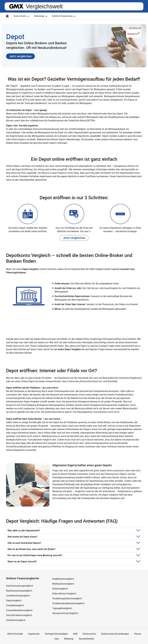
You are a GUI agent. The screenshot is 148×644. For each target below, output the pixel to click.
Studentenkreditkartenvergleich (68, 603)
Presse (138, 634)
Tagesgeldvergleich (62, 608)
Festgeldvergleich (15, 605)
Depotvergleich (14, 600)
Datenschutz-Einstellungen (115, 634)
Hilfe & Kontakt (15, 634)
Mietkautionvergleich (63, 584)
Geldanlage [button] (41, 16)
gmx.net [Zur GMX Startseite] (16, 6)
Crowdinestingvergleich (18, 596)
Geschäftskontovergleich (19, 615)
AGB (75, 634)
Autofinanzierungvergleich (20, 586)
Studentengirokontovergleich (67, 598)
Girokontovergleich (16, 620)
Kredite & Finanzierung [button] (64, 16)
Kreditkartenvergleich (63, 579)
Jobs (56, 639)
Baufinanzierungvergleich (19, 591)
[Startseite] (7, 16)
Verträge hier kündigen (56, 634)
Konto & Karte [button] (22, 16)
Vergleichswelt (44, 6)
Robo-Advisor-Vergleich (64, 594)
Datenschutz (89, 634)
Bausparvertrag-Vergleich (65, 613)
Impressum (34, 634)
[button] (20, 56)
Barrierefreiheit (86, 639)
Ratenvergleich (60, 589)
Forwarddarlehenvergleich (19, 610)
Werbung (69, 639)
